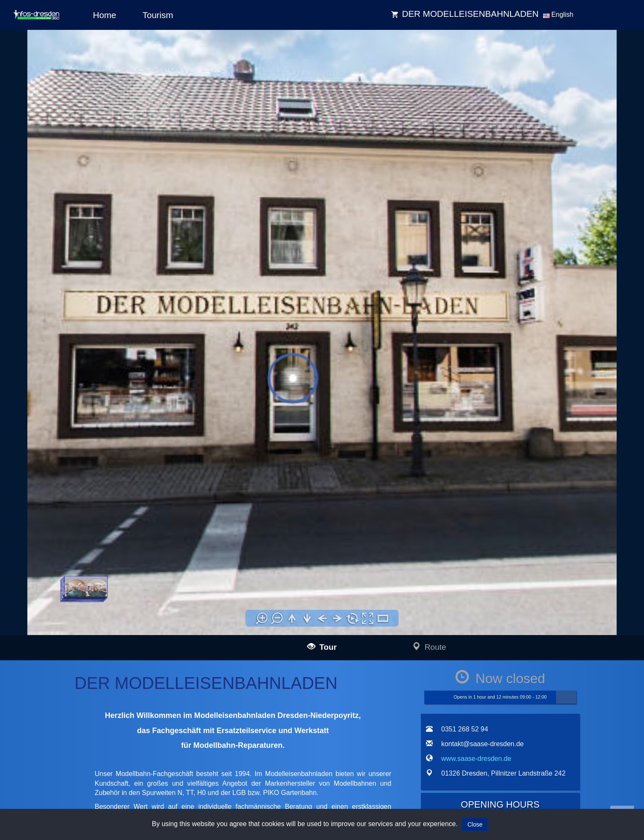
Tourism (158, 15)
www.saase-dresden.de (476, 759)
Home (105, 15)
